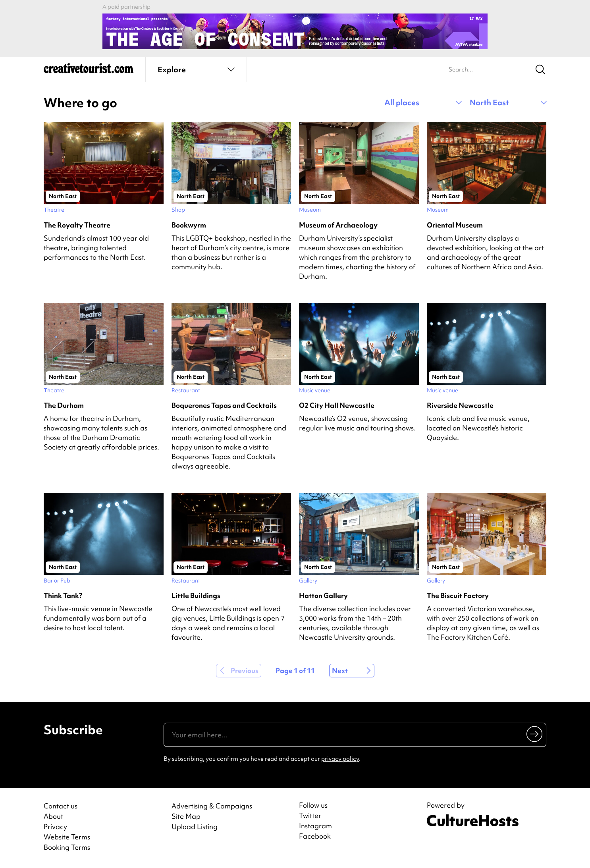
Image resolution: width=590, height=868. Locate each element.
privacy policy (340, 759)
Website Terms (67, 837)
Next (340, 670)
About (53, 816)
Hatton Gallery (323, 595)
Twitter (310, 816)
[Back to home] (89, 71)
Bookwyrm (189, 225)
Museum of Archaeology (338, 225)
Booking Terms (67, 847)
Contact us (61, 806)
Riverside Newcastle (460, 405)
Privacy (55, 827)
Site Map (186, 816)
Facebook (315, 836)
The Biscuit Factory (458, 595)
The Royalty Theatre (77, 225)
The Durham (64, 405)
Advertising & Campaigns (212, 806)
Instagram (315, 826)
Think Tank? (63, 595)
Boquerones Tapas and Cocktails (224, 405)
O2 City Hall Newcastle (337, 405)
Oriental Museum (455, 225)
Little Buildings (196, 595)
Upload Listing (195, 827)
